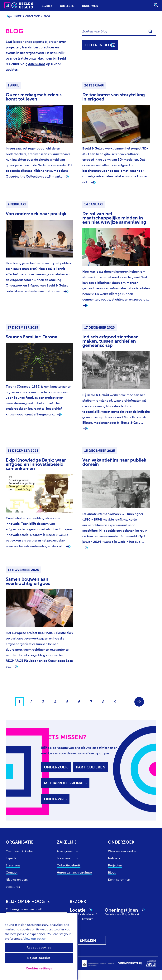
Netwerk (114, 858)
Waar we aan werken (123, 851)
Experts (11, 858)
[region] (39, 946)
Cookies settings (39, 968)
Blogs (112, 872)
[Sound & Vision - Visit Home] (11, 5)
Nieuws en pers (17, 880)
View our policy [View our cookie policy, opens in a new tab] (34, 939)
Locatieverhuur (68, 858)
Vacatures (13, 887)
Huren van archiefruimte (74, 872)
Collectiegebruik (69, 865)
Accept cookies (39, 947)
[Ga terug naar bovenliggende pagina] (9, 16)
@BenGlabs (37, 64)
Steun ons (13, 865)
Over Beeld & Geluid (20, 851)
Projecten (115, 865)
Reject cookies (39, 958)
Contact (12, 872)
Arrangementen (68, 851)
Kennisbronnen (119, 880)
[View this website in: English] (88, 940)
